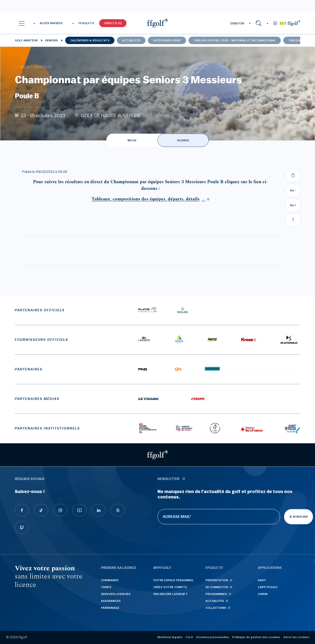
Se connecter (217, 587)
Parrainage (110, 608)
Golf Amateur (26, 40)
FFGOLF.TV (86, 23)
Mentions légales (170, 637)
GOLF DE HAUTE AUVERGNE (111, 116)
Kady (262, 580)
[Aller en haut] (293, 220)
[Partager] (293, 176)
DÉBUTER (237, 23)
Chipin (263, 594)
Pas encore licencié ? (170, 594)
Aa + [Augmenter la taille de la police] (293, 205)
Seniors (51, 40)
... (148, 199)
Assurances (111, 601)
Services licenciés (116, 594)
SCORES (183, 140)
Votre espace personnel (173, 580)
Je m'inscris (299, 517)
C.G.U (189, 637)
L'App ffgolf (268, 587)
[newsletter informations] (184, 479)
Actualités (131, 40)
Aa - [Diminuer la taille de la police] (293, 190)
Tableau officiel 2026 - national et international (235, 40)
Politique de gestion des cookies (256, 637)
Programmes (216, 594)
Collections (216, 608)
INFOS (132, 140)
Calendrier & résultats (90, 40)
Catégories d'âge (167, 40)
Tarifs (106, 587)
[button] (22, 23)
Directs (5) (113, 23)
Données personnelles (213, 637)
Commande (110, 580)
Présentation (217, 580)
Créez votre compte (170, 587)
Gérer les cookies (296, 637)
